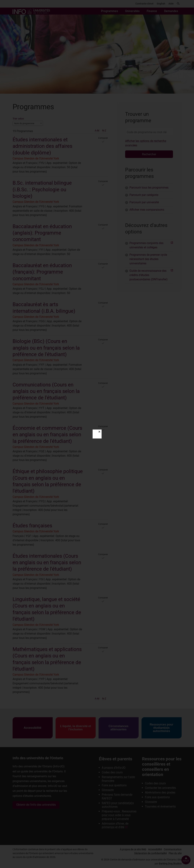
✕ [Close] (99, 432)
